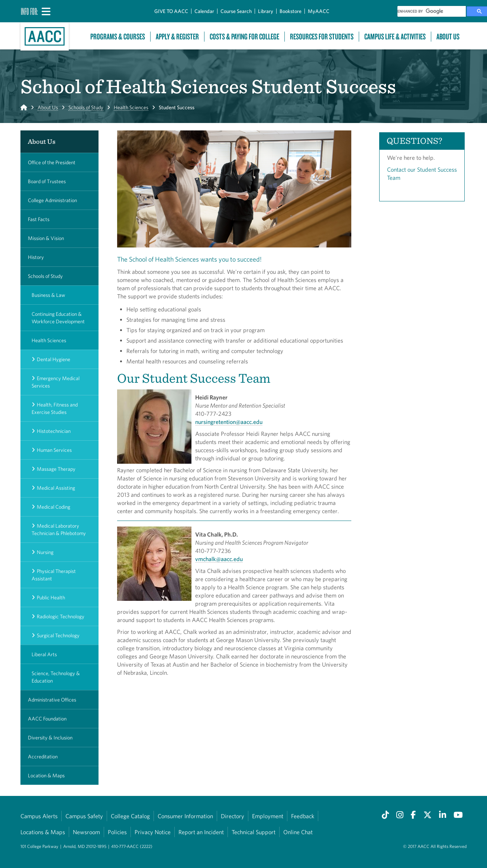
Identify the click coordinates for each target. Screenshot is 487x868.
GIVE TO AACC (171, 11)
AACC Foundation (47, 719)
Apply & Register (177, 37)
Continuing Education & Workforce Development (58, 318)
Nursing (45, 552)
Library (266, 11)
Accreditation (43, 757)
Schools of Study (86, 107)
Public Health (51, 597)
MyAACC (319, 11)
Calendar (204, 11)
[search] (432, 11)
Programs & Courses (118, 37)
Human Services (54, 450)
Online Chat (298, 832)
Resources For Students (322, 37)
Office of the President (52, 162)
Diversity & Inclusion (50, 738)
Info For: (29, 11)
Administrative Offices (52, 700)
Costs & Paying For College (244, 37)
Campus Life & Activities (395, 37)
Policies (117, 832)
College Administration (52, 200)
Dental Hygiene (54, 359)
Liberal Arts (44, 654)
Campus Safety (84, 816)
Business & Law (48, 295)
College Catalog (130, 816)
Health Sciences (131, 107)
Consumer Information (185, 816)
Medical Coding (54, 507)
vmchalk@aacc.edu (219, 559)
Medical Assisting (56, 488)
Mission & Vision (46, 238)
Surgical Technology (58, 635)
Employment (268, 816)
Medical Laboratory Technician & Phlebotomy (59, 529)
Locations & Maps (43, 832)
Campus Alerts (39, 816)
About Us (448, 37)
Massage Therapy (56, 469)
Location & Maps (46, 775)
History (36, 257)
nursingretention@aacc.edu (229, 422)
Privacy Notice (153, 832)
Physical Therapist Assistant (54, 575)
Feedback (303, 816)
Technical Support (254, 832)
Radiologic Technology (61, 616)
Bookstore (291, 11)
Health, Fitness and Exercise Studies (55, 408)
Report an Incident (201, 832)
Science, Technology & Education (56, 677)
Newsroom (86, 832)
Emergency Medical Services (56, 382)
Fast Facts (39, 219)
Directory (233, 816)
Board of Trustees (47, 181)
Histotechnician (54, 431)
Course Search (236, 11)
